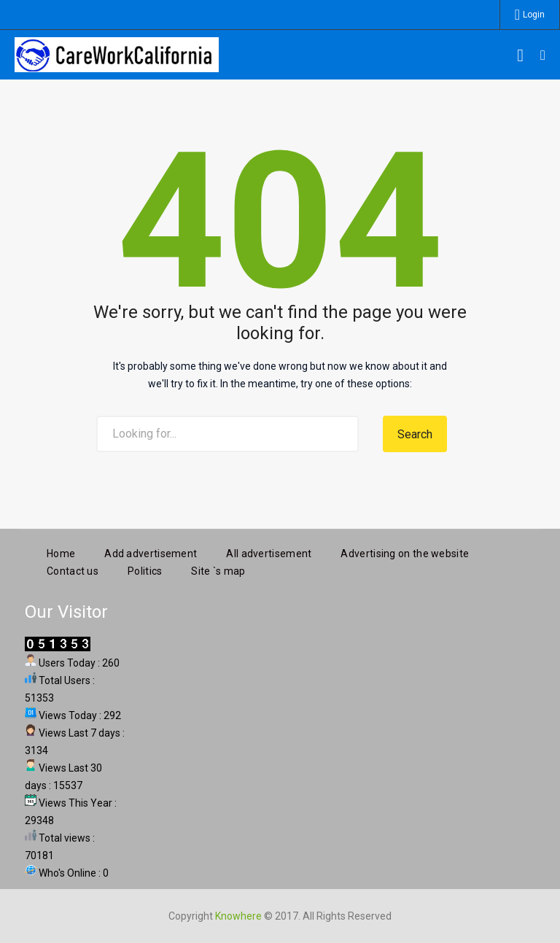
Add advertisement (151, 552)
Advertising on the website (405, 552)
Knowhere (238, 915)
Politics (145, 570)
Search (415, 434)
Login (534, 15)
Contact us (73, 570)
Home (61, 552)
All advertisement (269, 552)
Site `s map (218, 570)
